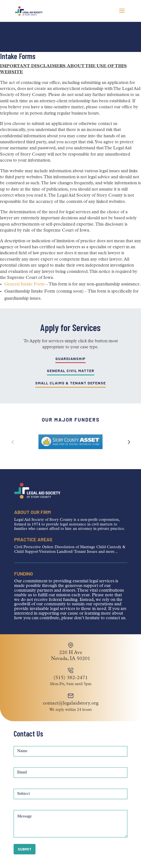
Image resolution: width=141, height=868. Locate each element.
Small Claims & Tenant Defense (70, 383)
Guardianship (70, 359)
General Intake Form (25, 284)
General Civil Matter (71, 371)
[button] (128, 442)
